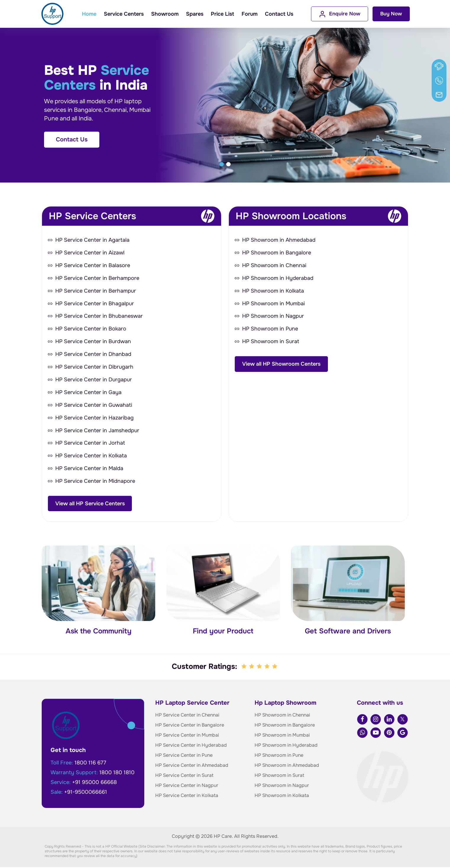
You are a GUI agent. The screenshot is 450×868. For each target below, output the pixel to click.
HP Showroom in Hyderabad (278, 278)
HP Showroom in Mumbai (273, 304)
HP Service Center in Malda (89, 469)
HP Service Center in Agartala (92, 240)
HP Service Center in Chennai (187, 716)
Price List (222, 14)
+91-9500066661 (86, 793)
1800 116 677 (90, 764)
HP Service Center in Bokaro (91, 329)
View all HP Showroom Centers (281, 364)
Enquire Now (340, 14)
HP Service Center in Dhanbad (93, 355)
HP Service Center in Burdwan (93, 342)
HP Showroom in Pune (270, 329)
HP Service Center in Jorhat (90, 444)
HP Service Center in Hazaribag (94, 418)
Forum (250, 14)
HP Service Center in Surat (184, 776)
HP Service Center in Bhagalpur (95, 304)
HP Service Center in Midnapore (95, 482)
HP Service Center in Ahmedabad (192, 766)
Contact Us (279, 14)
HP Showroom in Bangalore (277, 253)
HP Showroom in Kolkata (273, 291)
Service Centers (124, 14)
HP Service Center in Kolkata (91, 456)
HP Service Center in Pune (184, 756)
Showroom (165, 14)
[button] (222, 164)
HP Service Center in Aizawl (90, 253)
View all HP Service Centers (90, 504)
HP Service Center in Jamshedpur (97, 431)
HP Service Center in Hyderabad (191, 746)
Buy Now (391, 14)
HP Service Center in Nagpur (187, 786)
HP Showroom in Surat (271, 342)
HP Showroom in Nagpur (273, 317)
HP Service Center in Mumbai (187, 736)
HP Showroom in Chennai (274, 266)
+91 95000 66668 (94, 783)
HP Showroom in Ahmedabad (279, 240)
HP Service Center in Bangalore (190, 726)
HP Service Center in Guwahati (94, 406)
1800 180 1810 (117, 773)
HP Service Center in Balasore (93, 266)
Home (89, 14)
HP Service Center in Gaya (88, 393)
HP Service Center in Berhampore (97, 278)
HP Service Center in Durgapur (94, 380)
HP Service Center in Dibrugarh (94, 367)
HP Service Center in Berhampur (96, 291)
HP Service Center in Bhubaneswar (99, 317)
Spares (195, 14)
